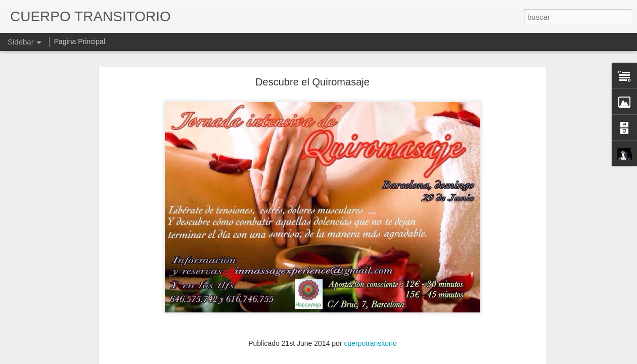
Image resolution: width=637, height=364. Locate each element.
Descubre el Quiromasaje (312, 82)
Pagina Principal (80, 41)
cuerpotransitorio (370, 343)
